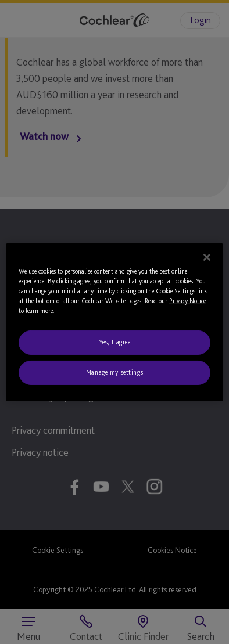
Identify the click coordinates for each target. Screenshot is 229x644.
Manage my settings (114, 372)
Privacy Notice (187, 301)
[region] (114, 322)
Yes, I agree (115, 342)
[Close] (207, 257)
